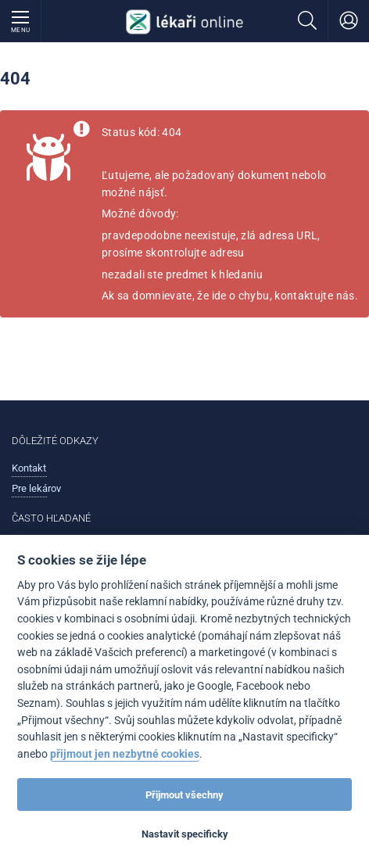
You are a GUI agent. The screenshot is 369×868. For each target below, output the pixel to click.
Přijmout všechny (184, 795)
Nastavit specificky (185, 834)
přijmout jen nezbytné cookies (125, 754)
